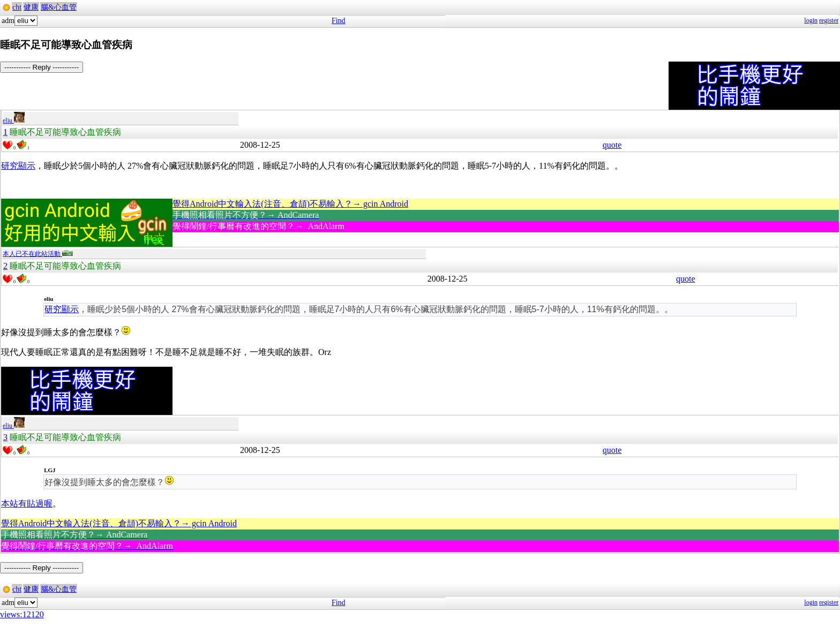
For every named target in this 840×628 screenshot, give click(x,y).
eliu (14, 120)
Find (339, 21)
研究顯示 (18, 166)
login (811, 20)
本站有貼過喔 (27, 504)
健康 (31, 7)
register (829, 20)
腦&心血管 (59, 7)
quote (612, 145)
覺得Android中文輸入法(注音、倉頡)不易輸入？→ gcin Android (290, 204)
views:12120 (22, 614)
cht (17, 7)
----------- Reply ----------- (42, 67)
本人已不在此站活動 (38, 254)
